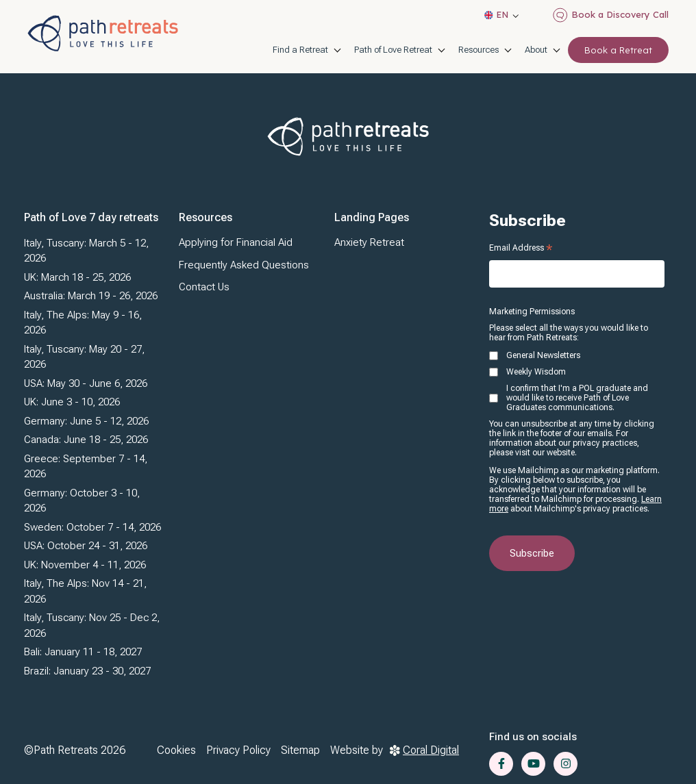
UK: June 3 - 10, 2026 (72, 402)
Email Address (521, 248)
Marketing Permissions (532, 312)
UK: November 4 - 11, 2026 (85, 565)
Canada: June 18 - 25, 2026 (86, 440)
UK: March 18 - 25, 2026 (77, 277)
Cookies (176, 750)
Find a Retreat (300, 50)
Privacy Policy (238, 750)
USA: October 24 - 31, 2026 (86, 546)
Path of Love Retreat (393, 50)
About (536, 50)
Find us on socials (533, 737)
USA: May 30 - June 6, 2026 (86, 383)
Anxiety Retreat (369, 242)
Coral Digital (424, 750)
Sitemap (300, 750)
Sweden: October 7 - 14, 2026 (92, 527)
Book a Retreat (618, 50)
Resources (478, 50)
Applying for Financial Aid (236, 242)
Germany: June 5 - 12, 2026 (86, 421)
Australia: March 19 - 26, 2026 (91, 296)
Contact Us (204, 287)
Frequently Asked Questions (244, 265)
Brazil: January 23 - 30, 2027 (87, 671)
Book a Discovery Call (611, 15)
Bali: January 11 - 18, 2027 (83, 652)
